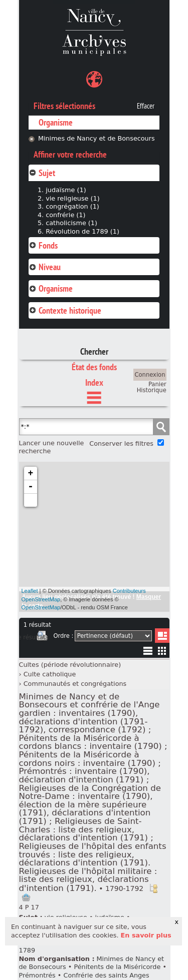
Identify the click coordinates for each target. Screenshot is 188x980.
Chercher (94, 351)
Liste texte (148, 653)
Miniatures (162, 651)
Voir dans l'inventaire (153, 888)
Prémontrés (37, 975)
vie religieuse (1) (72, 198)
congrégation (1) (72, 206)
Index (94, 382)
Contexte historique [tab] (65, 310)
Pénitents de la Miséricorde (117, 967)
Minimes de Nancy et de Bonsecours (97, 138)
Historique (152, 390)
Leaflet (30, 591)
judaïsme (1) (66, 190)
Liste (162, 636)
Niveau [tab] (45, 267)
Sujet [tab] (42, 173)
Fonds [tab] (43, 245)
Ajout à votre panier (26, 897)
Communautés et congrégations (75, 684)
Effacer (146, 106)
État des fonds (94, 367)
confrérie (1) (65, 215)
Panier (157, 384)
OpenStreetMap (41, 607)
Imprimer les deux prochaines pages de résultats (42, 637)
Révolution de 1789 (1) (82, 231)
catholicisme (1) (71, 223)
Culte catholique (50, 674)
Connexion (150, 375)
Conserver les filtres (121, 443)
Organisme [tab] (51, 288)
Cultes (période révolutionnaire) (70, 665)
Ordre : (63, 636)
